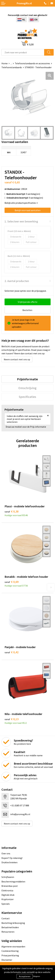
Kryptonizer (8, 899)
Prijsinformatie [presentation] (27, 379)
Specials (6, 904)
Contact (6, 918)
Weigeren (37, 976)
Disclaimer (7, 960)
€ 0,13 (12, 719)
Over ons (6, 853)
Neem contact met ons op (17, 359)
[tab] (27, 379)
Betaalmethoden (10, 927)
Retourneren (8, 932)
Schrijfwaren (8, 877)
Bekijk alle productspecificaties (21, 203)
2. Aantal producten (17, 281)
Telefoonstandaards (12, 67)
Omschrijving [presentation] (27, 388)
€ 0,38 (12, 511)
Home (5, 63)
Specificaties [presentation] (27, 397)
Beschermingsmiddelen (13, 882)
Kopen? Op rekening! (12, 858)
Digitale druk (8, 895)
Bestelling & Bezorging (13, 923)
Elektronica (7, 890)
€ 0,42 (12, 652)
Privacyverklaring (10, 955)
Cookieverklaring (10, 951)
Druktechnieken (9, 862)
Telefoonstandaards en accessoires (32, 63)
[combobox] (23, 52)
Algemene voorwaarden (13, 946)
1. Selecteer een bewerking (21, 221)
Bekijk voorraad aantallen (28, 210)
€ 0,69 (12, 582)
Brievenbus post (10, 886)
